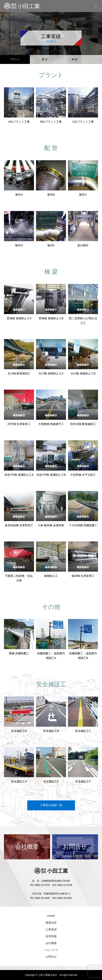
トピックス (51, 950)
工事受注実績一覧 (51, 805)
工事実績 (51, 929)
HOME (51, 916)
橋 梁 (74, 59)
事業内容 (51, 923)
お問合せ (51, 957)
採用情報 (51, 936)
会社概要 (51, 943)
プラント (15, 59)
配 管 (45, 59)
